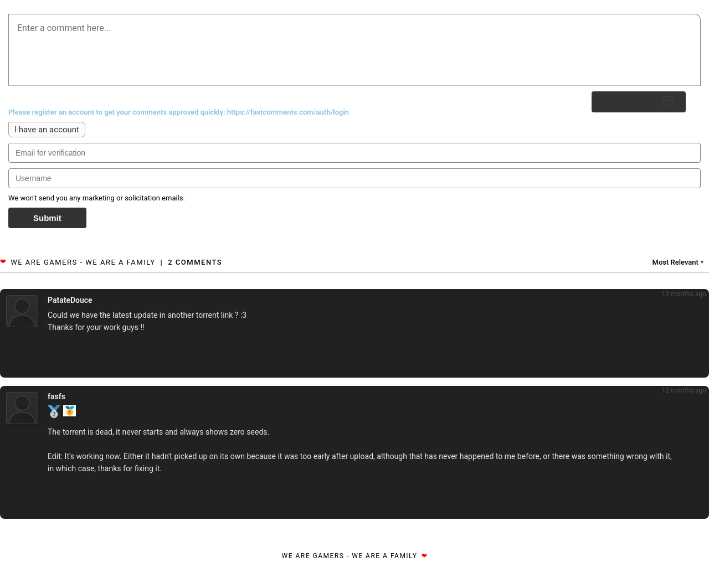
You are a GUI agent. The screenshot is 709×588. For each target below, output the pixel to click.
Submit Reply (639, 102)
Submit (47, 218)
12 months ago (684, 294)
